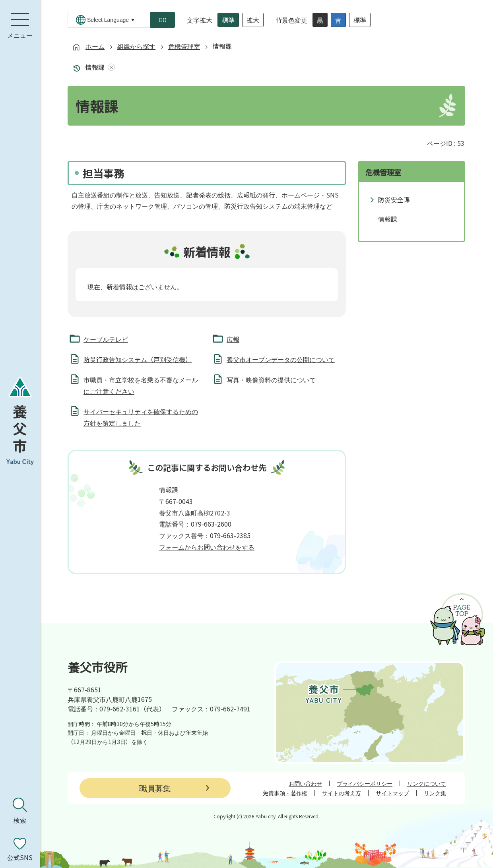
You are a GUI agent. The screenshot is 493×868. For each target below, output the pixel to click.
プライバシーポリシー (365, 783)
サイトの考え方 (342, 793)
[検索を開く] (20, 811)
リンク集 (435, 793)
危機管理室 (184, 46)
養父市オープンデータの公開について (281, 359)
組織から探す (136, 46)
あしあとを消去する (110, 67)
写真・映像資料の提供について (271, 380)
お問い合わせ (305, 783)
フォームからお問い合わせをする (207, 547)
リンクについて (427, 783)
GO (163, 20)
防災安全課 (394, 200)
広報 (233, 339)
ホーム (95, 46)
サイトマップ (392, 793)
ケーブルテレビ (106, 339)
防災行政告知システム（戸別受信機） (138, 359)
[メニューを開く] (20, 26)
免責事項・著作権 (285, 793)
